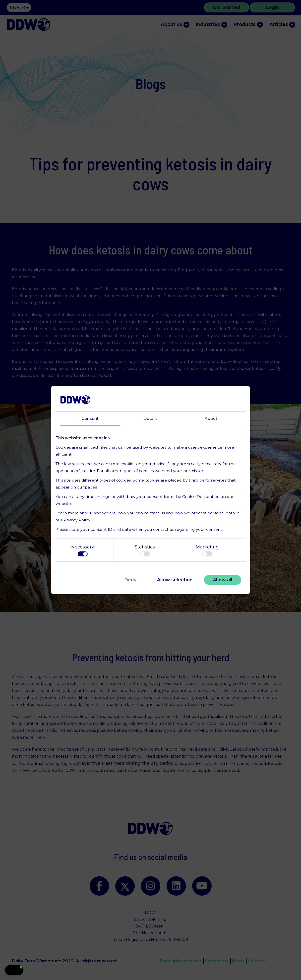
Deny (130, 580)
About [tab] (211, 418)
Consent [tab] (90, 418)
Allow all (223, 580)
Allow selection (175, 580)
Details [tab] (150, 418)
